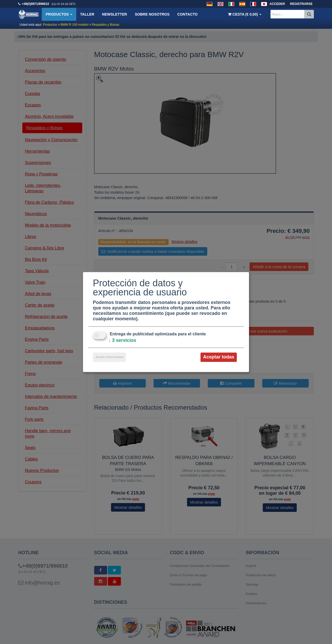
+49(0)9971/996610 (35, 4)
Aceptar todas (219, 357)
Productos (59, 14)
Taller (87, 14)
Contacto (188, 14)
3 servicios (122, 341)
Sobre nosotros (152, 14)
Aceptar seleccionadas (109, 357)
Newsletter (114, 14)
